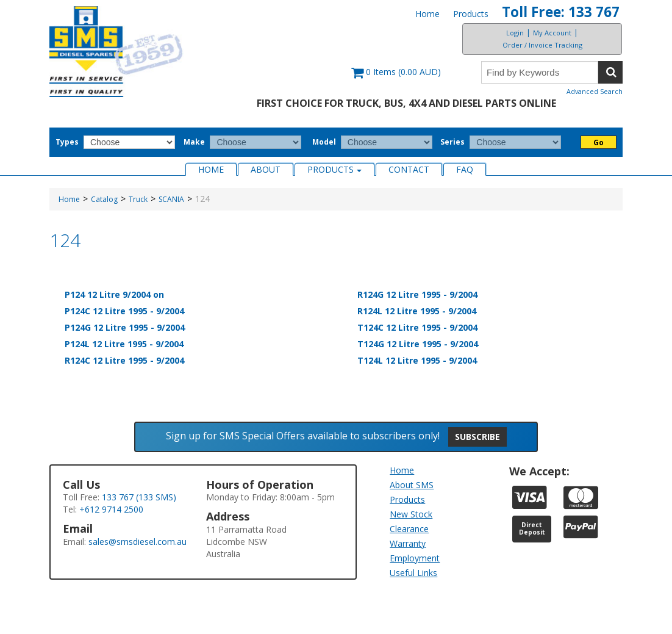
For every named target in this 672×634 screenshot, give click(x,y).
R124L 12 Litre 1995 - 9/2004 (417, 311)
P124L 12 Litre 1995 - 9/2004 (124, 344)
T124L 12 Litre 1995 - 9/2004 (417, 360)
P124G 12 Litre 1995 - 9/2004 (125, 327)
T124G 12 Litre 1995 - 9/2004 (418, 344)
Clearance (409, 529)
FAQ (465, 169)
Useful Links (413, 573)
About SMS (412, 485)
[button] (396, 78)
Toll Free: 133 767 (561, 12)
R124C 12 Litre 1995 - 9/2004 (124, 360)
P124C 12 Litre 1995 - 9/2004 (124, 311)
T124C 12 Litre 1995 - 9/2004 (417, 327)
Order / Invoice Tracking (542, 45)
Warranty (408, 543)
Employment (415, 558)
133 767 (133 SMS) (139, 497)
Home (427, 14)
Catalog (104, 199)
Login (515, 33)
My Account (552, 33)
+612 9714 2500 (111, 509)
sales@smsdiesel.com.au (138, 542)
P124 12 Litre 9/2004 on (114, 294)
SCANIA (171, 199)
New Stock (411, 514)
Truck (138, 199)
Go (599, 142)
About (266, 169)
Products (471, 14)
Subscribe (477, 437)
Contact (409, 169)
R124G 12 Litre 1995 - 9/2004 (417, 294)
